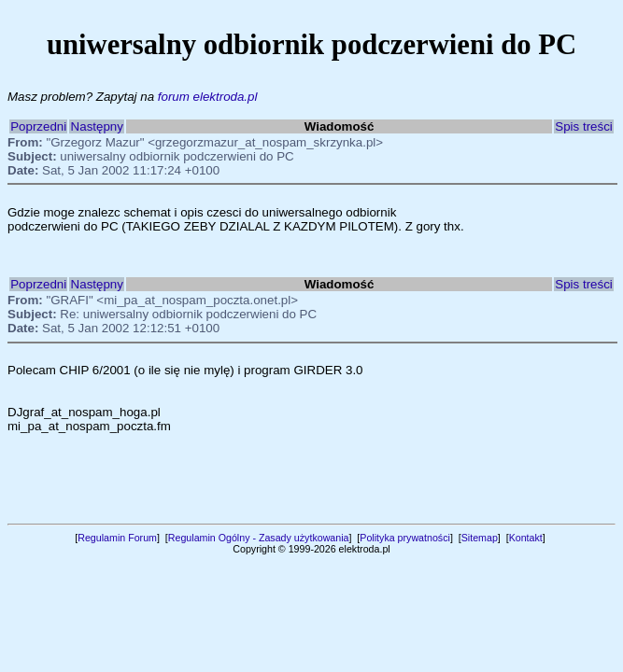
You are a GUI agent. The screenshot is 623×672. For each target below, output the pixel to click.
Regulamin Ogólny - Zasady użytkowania (259, 538)
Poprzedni (38, 126)
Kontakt (526, 538)
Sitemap (480, 538)
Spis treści (583, 126)
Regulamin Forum (117, 538)
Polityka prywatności (405, 538)
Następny (97, 126)
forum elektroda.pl (208, 97)
